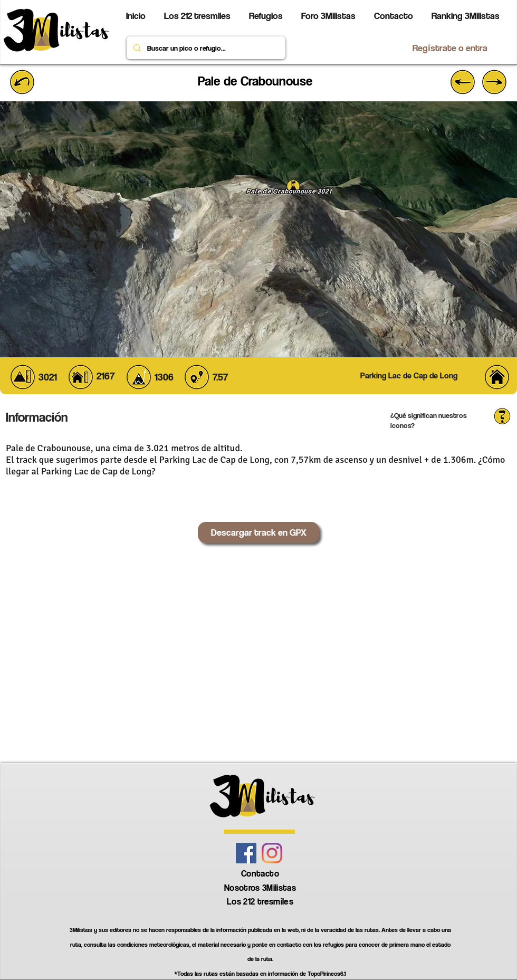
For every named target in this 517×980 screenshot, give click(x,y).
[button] (409, 376)
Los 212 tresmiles (260, 901)
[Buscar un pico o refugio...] (205, 48)
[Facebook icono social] (246, 853)
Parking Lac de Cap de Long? (98, 471)
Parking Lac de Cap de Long (214, 460)
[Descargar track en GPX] (258, 532)
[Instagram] (272, 853)
